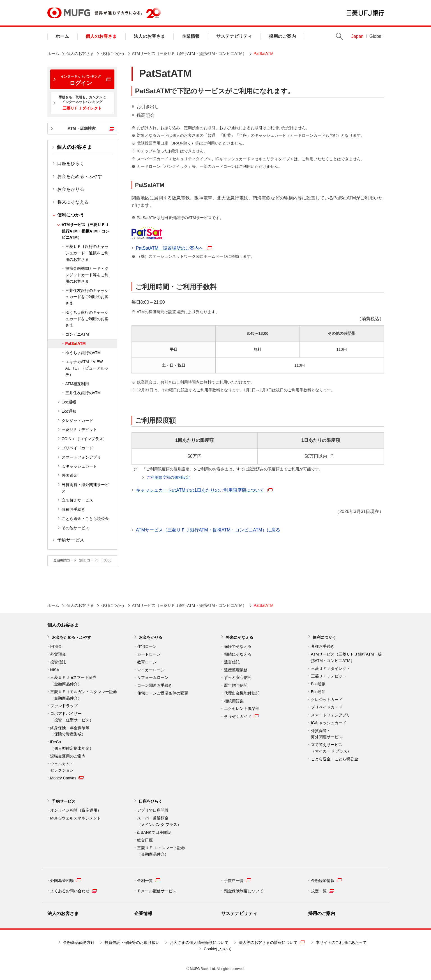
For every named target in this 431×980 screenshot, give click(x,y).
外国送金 (70, 475)
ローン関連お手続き (155, 685)
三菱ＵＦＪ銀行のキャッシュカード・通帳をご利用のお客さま (87, 253)
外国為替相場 (66, 880)
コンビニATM (77, 334)
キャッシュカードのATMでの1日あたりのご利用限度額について (204, 490)
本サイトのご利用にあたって (341, 942)
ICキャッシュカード (79, 466)
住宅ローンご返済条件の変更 (163, 693)
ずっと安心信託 (238, 677)
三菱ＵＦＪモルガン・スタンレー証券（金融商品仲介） (84, 695)
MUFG (69, 13)
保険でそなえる (238, 646)
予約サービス (71, 540)
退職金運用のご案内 (68, 756)
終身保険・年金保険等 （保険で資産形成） (70, 731)
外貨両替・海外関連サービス (85, 488)
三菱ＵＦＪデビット (79, 429)
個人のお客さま (101, 36)
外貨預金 (58, 654)
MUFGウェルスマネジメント (76, 818)
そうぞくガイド (241, 716)
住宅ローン (147, 646)
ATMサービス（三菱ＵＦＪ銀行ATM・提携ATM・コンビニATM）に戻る (208, 530)
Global (376, 36)
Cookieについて (218, 949)
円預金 (56, 646)
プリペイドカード (77, 448)
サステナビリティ (234, 36)
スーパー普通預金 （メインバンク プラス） (159, 821)
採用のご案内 (282, 36)
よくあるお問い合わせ (73, 891)
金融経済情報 (326, 880)
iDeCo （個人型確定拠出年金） (72, 745)
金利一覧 (149, 880)
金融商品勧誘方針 (79, 942)
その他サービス (75, 528)
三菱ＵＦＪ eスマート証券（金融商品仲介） (73, 681)
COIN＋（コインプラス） (84, 439)
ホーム (62, 36)
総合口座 (145, 840)
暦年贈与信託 (236, 685)
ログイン (81, 80)
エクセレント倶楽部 (242, 709)
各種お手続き (73, 509)
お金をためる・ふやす (80, 176)
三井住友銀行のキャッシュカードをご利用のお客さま (87, 297)
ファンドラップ (64, 706)
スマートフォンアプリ (81, 457)
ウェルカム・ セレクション (62, 767)
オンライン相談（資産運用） (76, 810)
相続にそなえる (238, 654)
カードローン (149, 654)
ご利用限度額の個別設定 (168, 477)
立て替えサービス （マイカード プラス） (331, 748)
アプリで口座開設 (153, 810)
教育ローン (147, 662)
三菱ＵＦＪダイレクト (331, 668)
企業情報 (191, 36)
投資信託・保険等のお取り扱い (132, 942)
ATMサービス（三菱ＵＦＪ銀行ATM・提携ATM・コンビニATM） (189, 54)
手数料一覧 (238, 880)
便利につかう (113, 54)
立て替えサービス (77, 500)
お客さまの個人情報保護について (199, 942)
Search (339, 36)
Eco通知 (69, 411)
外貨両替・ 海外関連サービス (327, 734)
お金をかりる (71, 189)
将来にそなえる (73, 202)
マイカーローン (151, 670)
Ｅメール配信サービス (157, 891)
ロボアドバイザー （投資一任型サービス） (72, 717)
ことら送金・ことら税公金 (85, 519)
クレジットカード (77, 421)
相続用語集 (234, 701)
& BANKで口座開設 (154, 832)
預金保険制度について (244, 891)
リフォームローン (153, 677)
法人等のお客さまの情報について (272, 942)
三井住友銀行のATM (83, 393)
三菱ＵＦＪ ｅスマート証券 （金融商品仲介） (161, 851)
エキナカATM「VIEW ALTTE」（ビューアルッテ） (87, 368)
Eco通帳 (69, 402)
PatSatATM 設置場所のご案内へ (174, 248)
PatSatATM (76, 343)
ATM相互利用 (77, 384)
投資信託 (58, 662)
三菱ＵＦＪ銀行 (365, 13)
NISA (55, 670)
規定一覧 (322, 891)
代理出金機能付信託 (242, 693)
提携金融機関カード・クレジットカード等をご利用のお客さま (87, 275)
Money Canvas (67, 778)
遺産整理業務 (236, 670)
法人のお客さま (149, 36)
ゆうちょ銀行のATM (83, 353)
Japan (358, 36)
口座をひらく (71, 163)
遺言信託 (232, 662)
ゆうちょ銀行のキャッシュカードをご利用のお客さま (87, 319)
